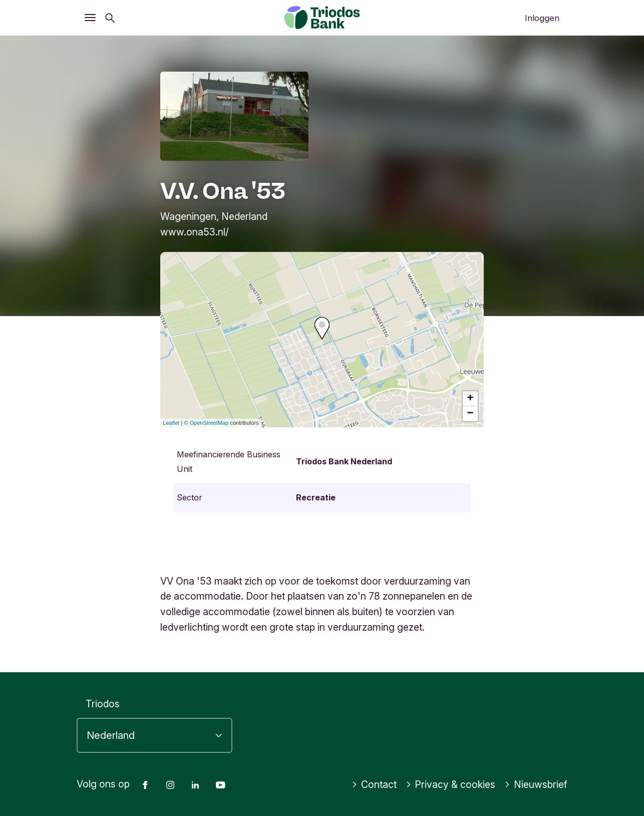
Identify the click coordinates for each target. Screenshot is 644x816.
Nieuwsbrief (536, 784)
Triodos (103, 704)
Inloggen (542, 18)
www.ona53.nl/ (195, 232)
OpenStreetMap (209, 423)
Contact (374, 784)
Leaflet (171, 423)
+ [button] (470, 399)
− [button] (470, 414)
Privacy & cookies (451, 784)
